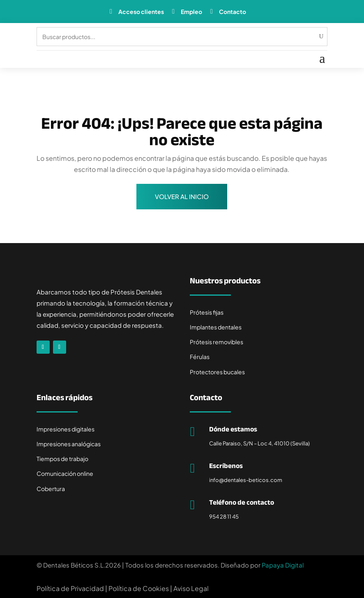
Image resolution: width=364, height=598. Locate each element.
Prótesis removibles (217, 342)
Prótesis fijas (207, 312)
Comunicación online (65, 473)
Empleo (191, 12)
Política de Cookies (139, 588)
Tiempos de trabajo (62, 459)
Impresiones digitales (66, 429)
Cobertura (51, 489)
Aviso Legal (191, 588)
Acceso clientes (141, 12)
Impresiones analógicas (69, 444)
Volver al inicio (182, 196)
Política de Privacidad (70, 588)
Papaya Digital (283, 565)
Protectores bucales (217, 372)
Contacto (233, 12)
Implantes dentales (216, 327)
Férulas (200, 357)
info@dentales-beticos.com (246, 480)
